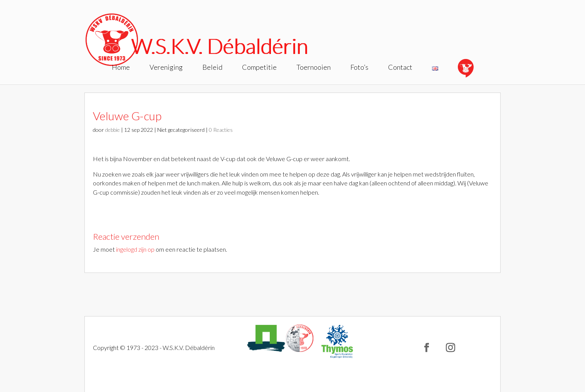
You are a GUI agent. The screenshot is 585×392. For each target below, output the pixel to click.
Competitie (259, 68)
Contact (400, 68)
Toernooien (314, 68)
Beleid (212, 68)
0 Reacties (221, 130)
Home (121, 68)
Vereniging (166, 68)
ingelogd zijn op (135, 249)
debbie (113, 130)
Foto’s (359, 68)
